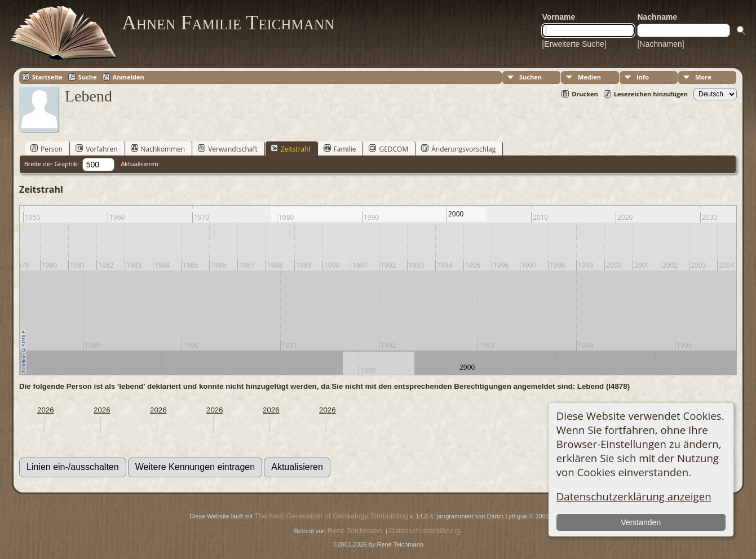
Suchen (530, 77)
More (703, 77)
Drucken (585, 94)
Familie (340, 149)
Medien (589, 77)
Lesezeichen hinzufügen (651, 94)
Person (47, 149)
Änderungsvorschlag (458, 149)
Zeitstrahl (291, 149)
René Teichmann (355, 531)
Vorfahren (96, 149)
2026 (46, 410)
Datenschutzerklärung (425, 531)
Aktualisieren (140, 164)
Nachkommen (158, 149)
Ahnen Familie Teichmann (228, 23)
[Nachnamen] (660, 44)
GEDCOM (388, 149)
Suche (88, 77)
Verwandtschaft (228, 149)
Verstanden (641, 522)
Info (643, 77)
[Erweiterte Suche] (574, 44)
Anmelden (129, 77)
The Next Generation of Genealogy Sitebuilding (331, 516)
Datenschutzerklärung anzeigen (634, 496)
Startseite (47, 77)
